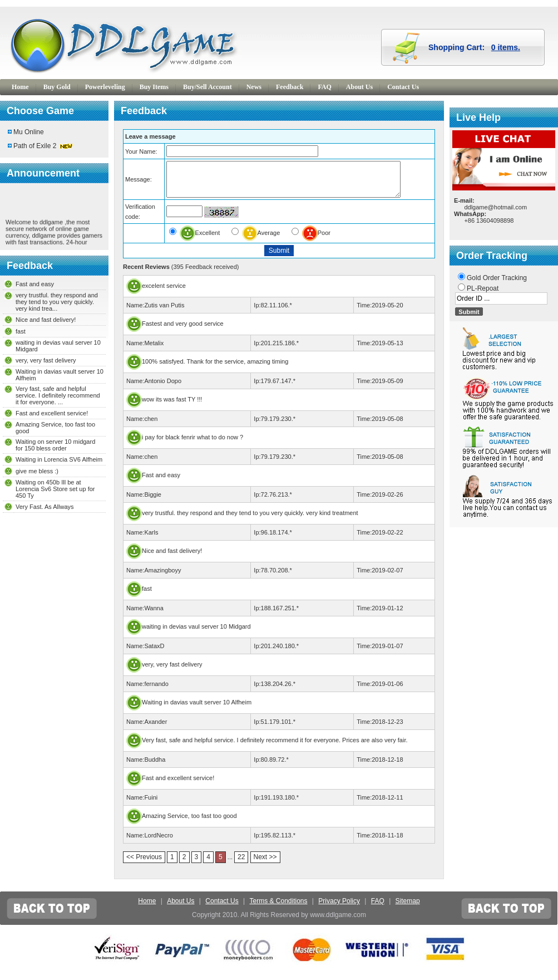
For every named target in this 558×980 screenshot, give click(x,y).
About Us (359, 87)
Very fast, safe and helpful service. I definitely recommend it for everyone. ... (58, 395)
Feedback (290, 87)
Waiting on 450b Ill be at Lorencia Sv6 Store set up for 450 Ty (55, 489)
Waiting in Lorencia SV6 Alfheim (59, 459)
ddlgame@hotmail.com (495, 207)
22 (241, 864)
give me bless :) (37, 471)
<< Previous (144, 864)
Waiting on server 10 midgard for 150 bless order (55, 445)
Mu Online (29, 132)
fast (21, 331)
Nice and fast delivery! (46, 320)
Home (20, 87)
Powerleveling (105, 87)
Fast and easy (35, 284)
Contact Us (403, 87)
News (254, 87)
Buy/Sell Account (208, 87)
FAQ (324, 87)
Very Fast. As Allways (45, 507)
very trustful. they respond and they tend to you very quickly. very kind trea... (57, 302)
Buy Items (154, 87)
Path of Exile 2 (35, 146)
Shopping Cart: (474, 47)
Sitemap (408, 908)
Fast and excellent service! (52, 413)
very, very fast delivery (46, 360)
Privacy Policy (339, 908)
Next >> (265, 864)
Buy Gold (57, 87)
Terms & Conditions (278, 908)
